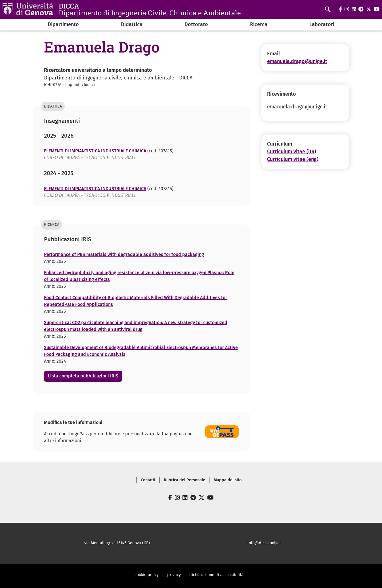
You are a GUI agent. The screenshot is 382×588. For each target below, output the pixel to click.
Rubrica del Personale (184, 480)
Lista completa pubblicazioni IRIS (83, 376)
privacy (174, 575)
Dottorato (196, 24)
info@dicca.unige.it (265, 543)
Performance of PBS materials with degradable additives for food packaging (124, 254)
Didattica (132, 24)
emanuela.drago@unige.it (297, 61)
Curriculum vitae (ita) (292, 152)
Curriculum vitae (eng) (293, 159)
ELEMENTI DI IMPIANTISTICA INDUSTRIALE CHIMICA (95, 151)
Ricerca (259, 24)
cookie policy (147, 575)
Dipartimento (63, 24)
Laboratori (322, 24)
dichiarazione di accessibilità (216, 575)
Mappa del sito (228, 480)
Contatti (148, 480)
